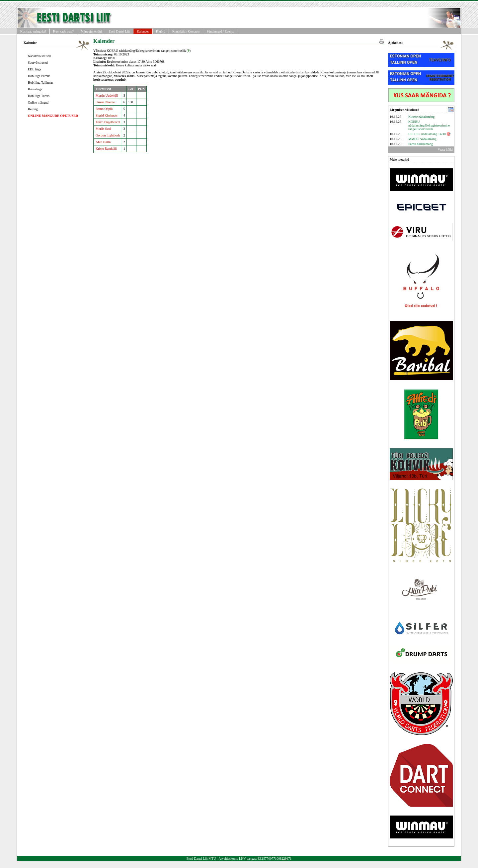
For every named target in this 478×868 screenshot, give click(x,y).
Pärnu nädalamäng (421, 144)
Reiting (33, 109)
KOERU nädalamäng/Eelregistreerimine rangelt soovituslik (429, 125)
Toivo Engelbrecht (108, 122)
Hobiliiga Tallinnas (41, 83)
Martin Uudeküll (107, 95)
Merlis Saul (103, 129)
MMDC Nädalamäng (422, 139)
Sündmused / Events (220, 31)
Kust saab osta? (63, 31)
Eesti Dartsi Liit (119, 31)
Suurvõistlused (38, 63)
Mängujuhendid (91, 31)
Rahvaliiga (35, 89)
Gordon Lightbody (108, 135)
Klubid (161, 31)
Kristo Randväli (106, 149)
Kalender (143, 31)
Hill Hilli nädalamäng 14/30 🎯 (429, 134)
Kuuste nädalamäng (421, 117)
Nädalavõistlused (39, 56)
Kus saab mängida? (33, 31)
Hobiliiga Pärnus (39, 76)
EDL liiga (34, 69)
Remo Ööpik (104, 109)
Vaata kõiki (445, 150)
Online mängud (38, 102)
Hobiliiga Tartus (39, 96)
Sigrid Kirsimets (107, 115)
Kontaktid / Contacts (186, 31)
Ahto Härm (103, 142)
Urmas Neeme (105, 102)
